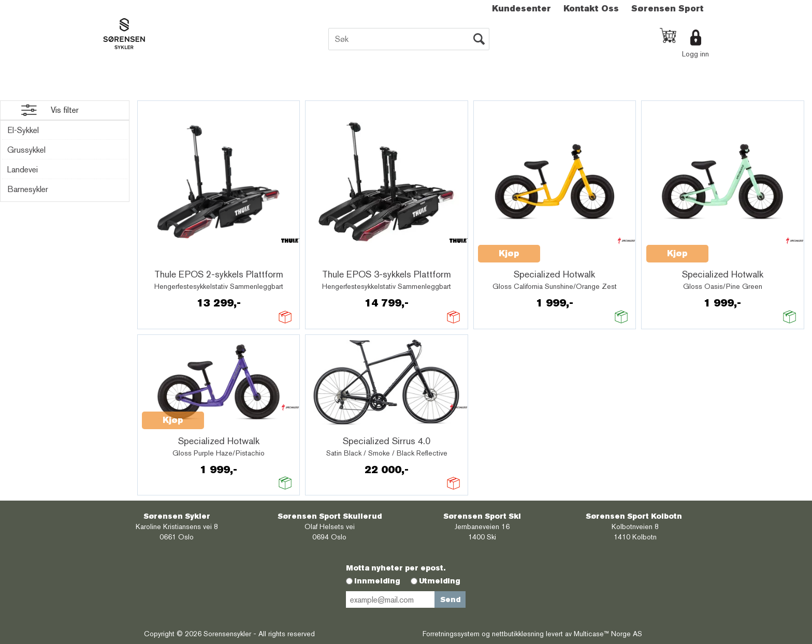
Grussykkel (26, 150)
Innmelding (377, 581)
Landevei (23, 170)
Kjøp (509, 253)
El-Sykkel (23, 130)
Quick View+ (169, 259)
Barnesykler (28, 189)
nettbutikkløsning (518, 634)
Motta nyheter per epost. (396, 568)
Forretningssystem (451, 634)
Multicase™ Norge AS (608, 634)
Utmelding (440, 581)
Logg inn (695, 54)
